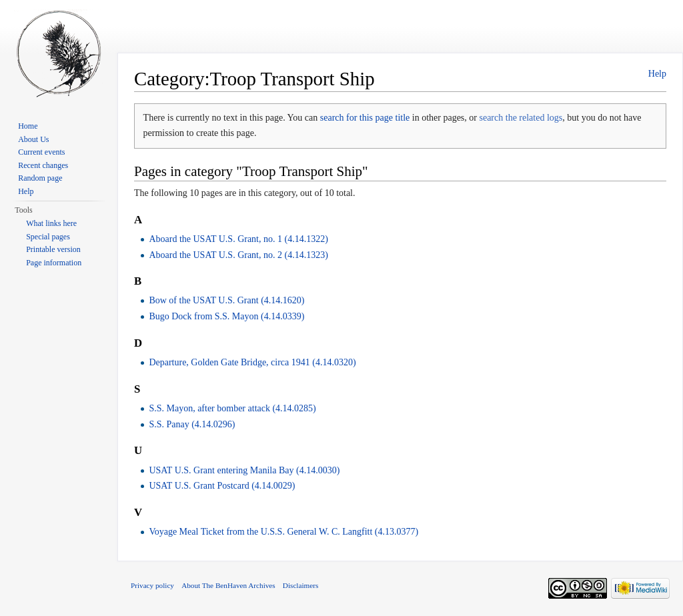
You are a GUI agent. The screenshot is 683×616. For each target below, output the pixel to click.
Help (657, 74)
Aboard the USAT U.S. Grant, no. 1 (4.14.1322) (238, 239)
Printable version (53, 249)
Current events (41, 152)
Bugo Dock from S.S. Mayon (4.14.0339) (226, 316)
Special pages (48, 237)
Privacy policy (152, 585)
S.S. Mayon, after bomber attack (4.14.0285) (232, 408)
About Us (33, 139)
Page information (54, 263)
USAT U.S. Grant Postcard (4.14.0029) (222, 486)
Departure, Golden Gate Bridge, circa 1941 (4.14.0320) (252, 362)
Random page (40, 178)
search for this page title (365, 118)
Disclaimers (300, 585)
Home (28, 126)
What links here (51, 223)
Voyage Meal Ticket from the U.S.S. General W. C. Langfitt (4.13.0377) (283, 532)
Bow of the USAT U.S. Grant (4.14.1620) (226, 300)
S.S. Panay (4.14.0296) (192, 424)
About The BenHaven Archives (228, 585)
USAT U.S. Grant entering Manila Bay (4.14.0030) (244, 470)
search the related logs (521, 118)
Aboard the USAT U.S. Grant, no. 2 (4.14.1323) (238, 255)
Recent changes (43, 165)
